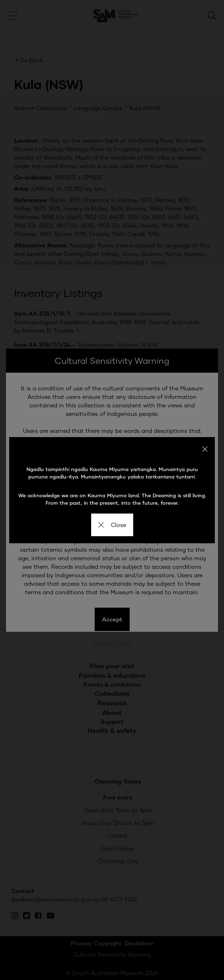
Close (112, 525)
